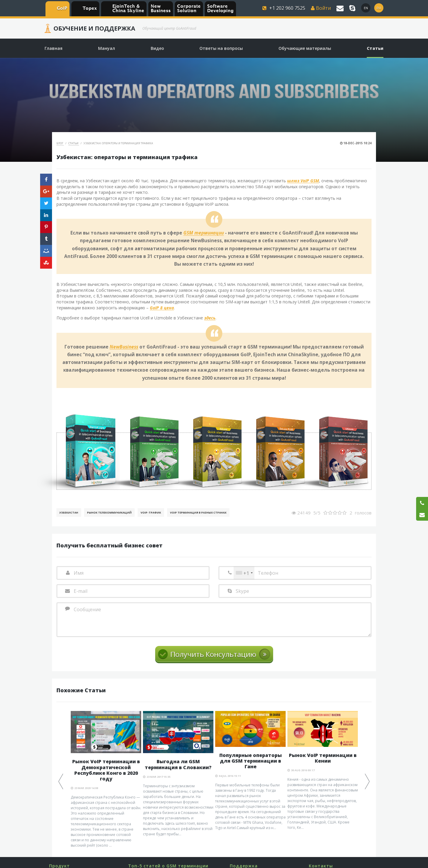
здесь (210, 318)
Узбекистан (69, 513)
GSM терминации (204, 233)
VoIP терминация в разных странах (198, 513)
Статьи (74, 143)
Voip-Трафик (151, 513)
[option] (106, 780)
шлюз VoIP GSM (303, 181)
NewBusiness (124, 347)
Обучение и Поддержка (94, 28)
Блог (60, 143)
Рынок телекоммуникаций (109, 513)
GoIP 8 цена (162, 308)
